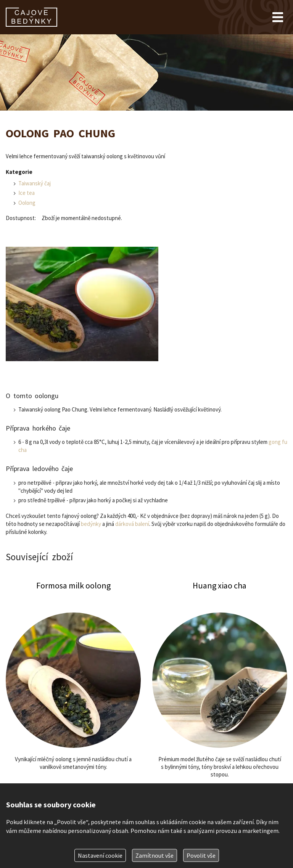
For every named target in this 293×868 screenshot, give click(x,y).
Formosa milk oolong (73, 699)
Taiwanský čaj (35, 183)
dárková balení (132, 524)
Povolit (201, 855)
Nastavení (100, 855)
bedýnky (91, 524)
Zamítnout (155, 855)
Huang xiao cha (220, 699)
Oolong (27, 203)
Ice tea (27, 193)
